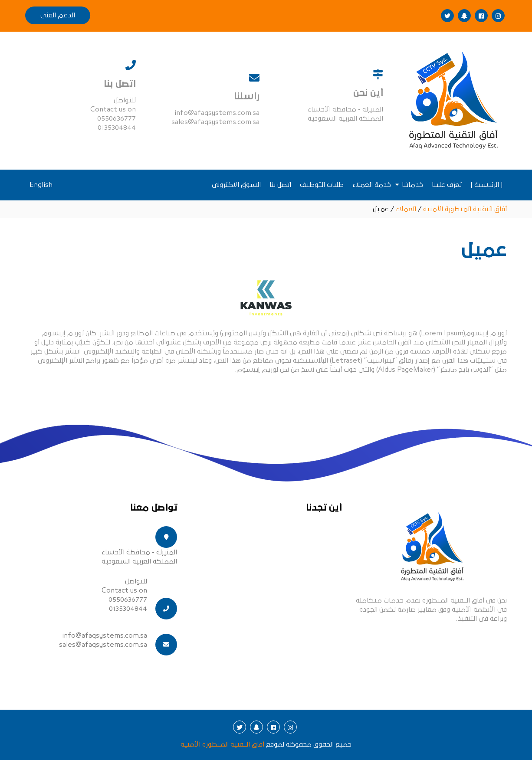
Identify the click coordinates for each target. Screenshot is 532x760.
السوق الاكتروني (236, 185)
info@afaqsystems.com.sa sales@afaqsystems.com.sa (103, 640)
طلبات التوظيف (322, 185)
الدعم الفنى (58, 15)
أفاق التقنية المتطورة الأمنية (222, 744)
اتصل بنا (280, 185)
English (41, 185)
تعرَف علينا (447, 185)
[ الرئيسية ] (486, 185)
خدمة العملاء (372, 185)
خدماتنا (412, 185)
